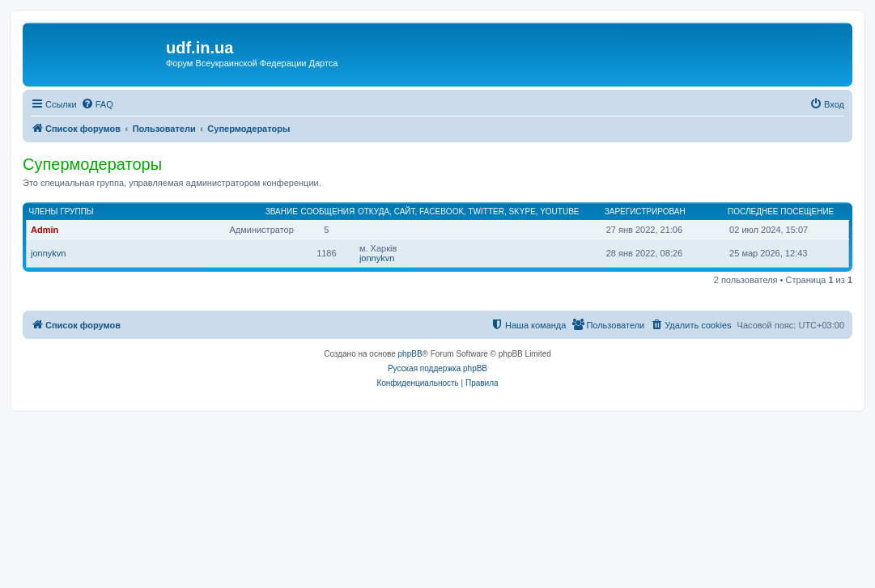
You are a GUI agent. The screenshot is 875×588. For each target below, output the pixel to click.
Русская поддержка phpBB (437, 368)
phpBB (410, 354)
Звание (282, 212)
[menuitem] (97, 104)
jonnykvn (48, 253)
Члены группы (62, 212)
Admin (45, 230)
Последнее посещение (781, 212)
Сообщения (327, 212)
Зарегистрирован (645, 212)
